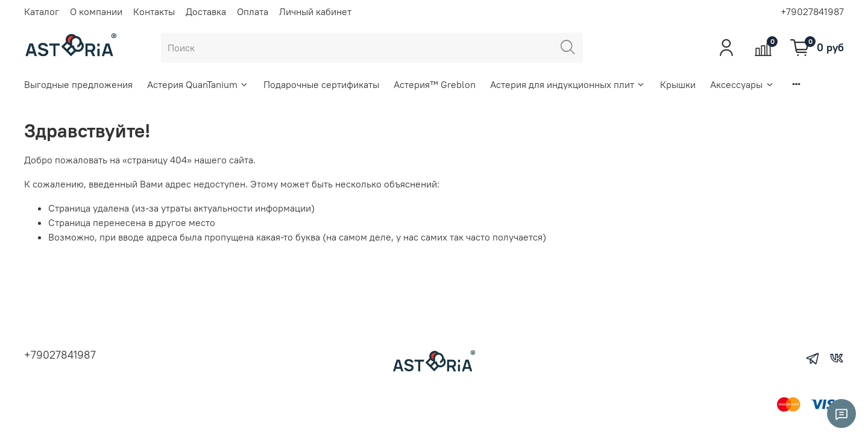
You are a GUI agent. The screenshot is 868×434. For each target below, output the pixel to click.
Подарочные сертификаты (321, 84)
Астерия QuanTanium (198, 84)
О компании (96, 11)
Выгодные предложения (78, 84)
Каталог (42, 11)
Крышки (678, 84)
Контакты (154, 11)
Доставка (206, 11)
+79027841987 (812, 11)
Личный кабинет (315, 11)
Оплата (253, 11)
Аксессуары (742, 84)
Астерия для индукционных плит (568, 84)
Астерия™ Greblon (435, 84)
